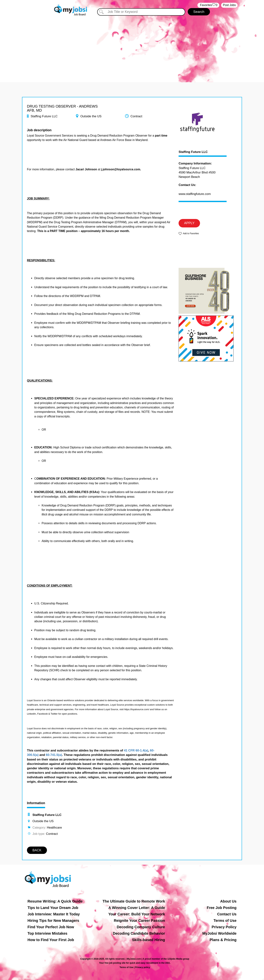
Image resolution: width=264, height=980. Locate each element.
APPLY (189, 223)
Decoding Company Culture (141, 927)
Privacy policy (143, 967)
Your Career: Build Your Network (137, 914)
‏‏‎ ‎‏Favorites (208, 5)
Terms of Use (225, 921)
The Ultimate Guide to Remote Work (134, 901)
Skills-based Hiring (148, 940)
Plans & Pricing (223, 940)
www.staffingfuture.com (195, 194)
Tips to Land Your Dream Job (53, 908)
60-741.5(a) (54, 755)
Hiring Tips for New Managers (53, 921)
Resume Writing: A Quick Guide (55, 901)
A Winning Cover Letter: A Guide (137, 908)
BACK (37, 850)
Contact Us (227, 914)
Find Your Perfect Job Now (51, 927)
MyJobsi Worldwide (219, 933)
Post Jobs (229, 5)
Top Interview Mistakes (47, 933)
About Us (228, 901)
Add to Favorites (191, 233)
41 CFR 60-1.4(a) (136, 750)
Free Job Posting (222, 908)
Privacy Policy (224, 927)
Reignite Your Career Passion (139, 921)
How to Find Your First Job (51, 940)
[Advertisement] (132, 47)
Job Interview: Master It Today (54, 914)
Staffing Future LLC (193, 152)
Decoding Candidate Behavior (139, 933)
